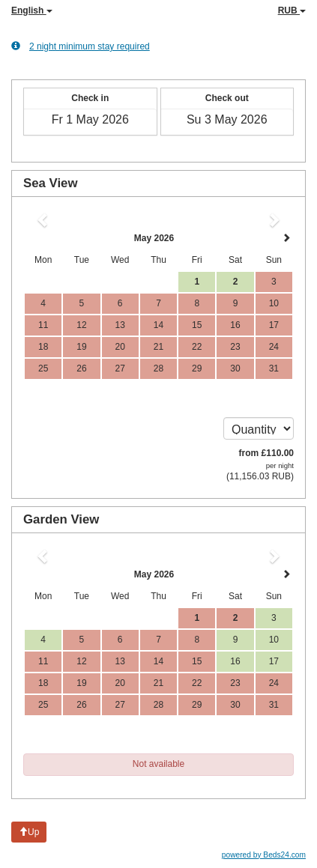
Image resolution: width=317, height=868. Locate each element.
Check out (227, 98)
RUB (292, 10)
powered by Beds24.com (264, 855)
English (32, 10)
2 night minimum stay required (81, 46)
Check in (90, 98)
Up (29, 832)
